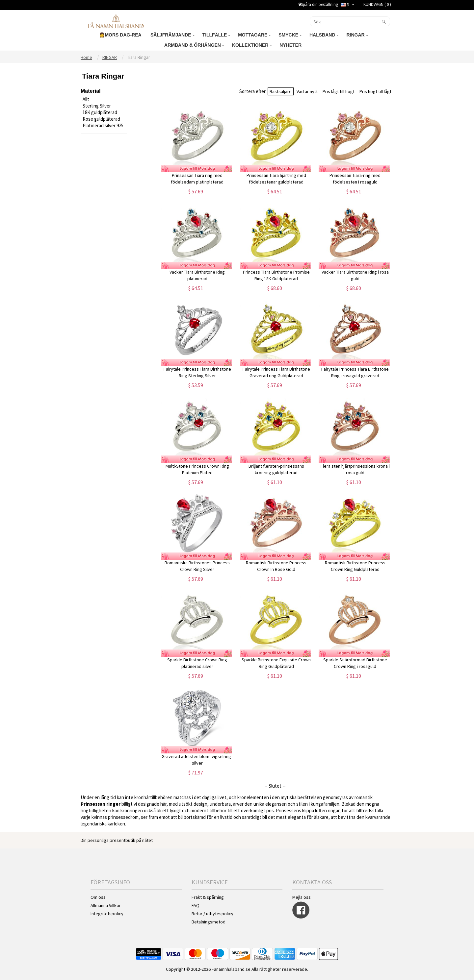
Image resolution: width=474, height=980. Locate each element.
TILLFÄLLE (216, 35)
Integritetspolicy (107, 914)
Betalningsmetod (209, 922)
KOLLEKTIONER (252, 45)
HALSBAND (324, 35)
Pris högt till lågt (375, 91)
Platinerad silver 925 (103, 125)
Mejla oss (302, 897)
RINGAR (357, 35)
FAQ (196, 905)
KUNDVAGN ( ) (377, 4)
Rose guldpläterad (101, 119)
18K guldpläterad (100, 112)
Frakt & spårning (208, 897)
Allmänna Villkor (106, 905)
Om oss (98, 897)
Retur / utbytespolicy (212, 914)
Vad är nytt (307, 91)
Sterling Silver (97, 106)
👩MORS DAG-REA (121, 35)
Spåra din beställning (318, 4)
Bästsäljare (281, 91)
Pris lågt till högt (339, 91)
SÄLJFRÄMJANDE (172, 35)
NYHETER (291, 45)
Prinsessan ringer (101, 804)
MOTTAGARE (254, 35)
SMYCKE (290, 35)
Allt (86, 99)
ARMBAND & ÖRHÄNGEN (194, 45)
